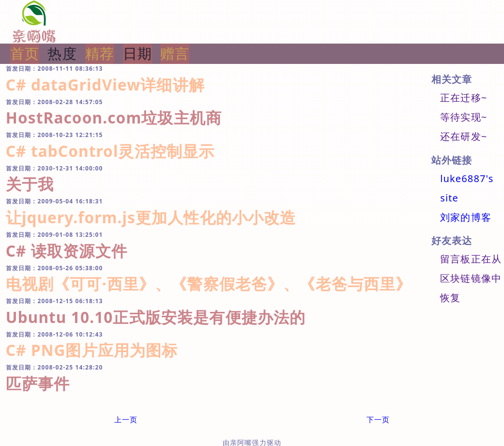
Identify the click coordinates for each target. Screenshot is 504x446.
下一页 (378, 419)
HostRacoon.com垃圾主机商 (114, 117)
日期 (137, 53)
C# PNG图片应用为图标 (92, 350)
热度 (62, 53)
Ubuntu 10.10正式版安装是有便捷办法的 (156, 317)
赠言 (175, 53)
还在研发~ (464, 136)
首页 (25, 53)
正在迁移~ (464, 98)
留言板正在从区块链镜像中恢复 (471, 278)
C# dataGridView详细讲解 (105, 85)
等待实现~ (464, 117)
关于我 (30, 184)
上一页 (126, 419)
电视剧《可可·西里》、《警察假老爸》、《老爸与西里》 (209, 284)
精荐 (100, 53)
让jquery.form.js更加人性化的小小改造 (151, 217)
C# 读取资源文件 (67, 251)
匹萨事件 (38, 383)
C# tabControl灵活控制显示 (110, 151)
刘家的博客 (466, 217)
